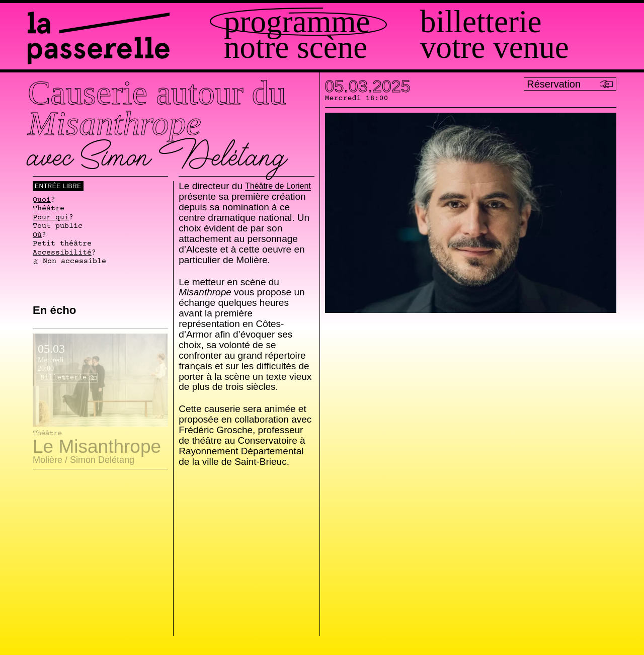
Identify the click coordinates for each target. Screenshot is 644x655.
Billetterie (481, 22)
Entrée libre (58, 186)
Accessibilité (62, 253)
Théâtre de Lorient (278, 186)
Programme (297, 22)
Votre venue (495, 48)
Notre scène (296, 48)
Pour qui (51, 218)
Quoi (42, 200)
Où (37, 235)
